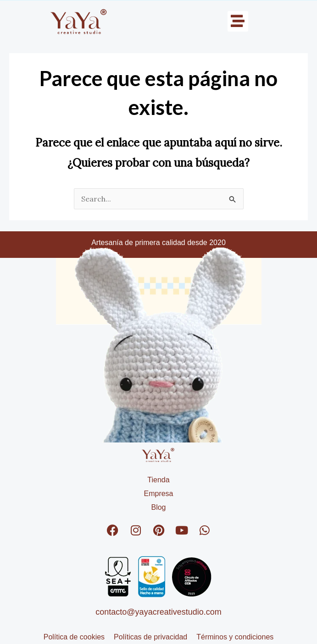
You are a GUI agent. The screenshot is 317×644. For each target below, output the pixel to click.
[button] (238, 21)
